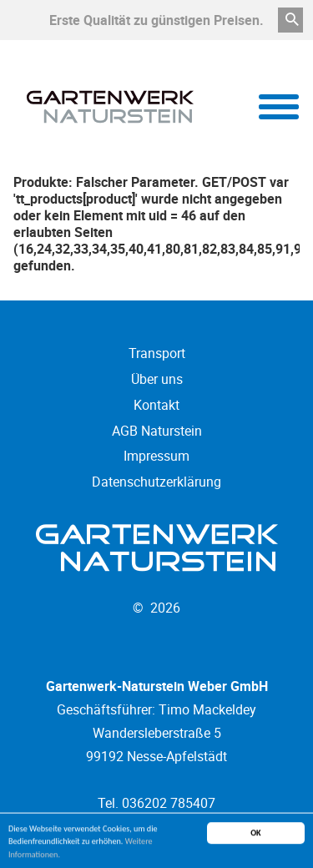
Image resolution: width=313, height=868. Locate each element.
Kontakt (156, 405)
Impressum (156, 456)
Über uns (157, 379)
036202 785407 (169, 803)
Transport (157, 353)
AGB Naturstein (157, 431)
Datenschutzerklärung (156, 482)
